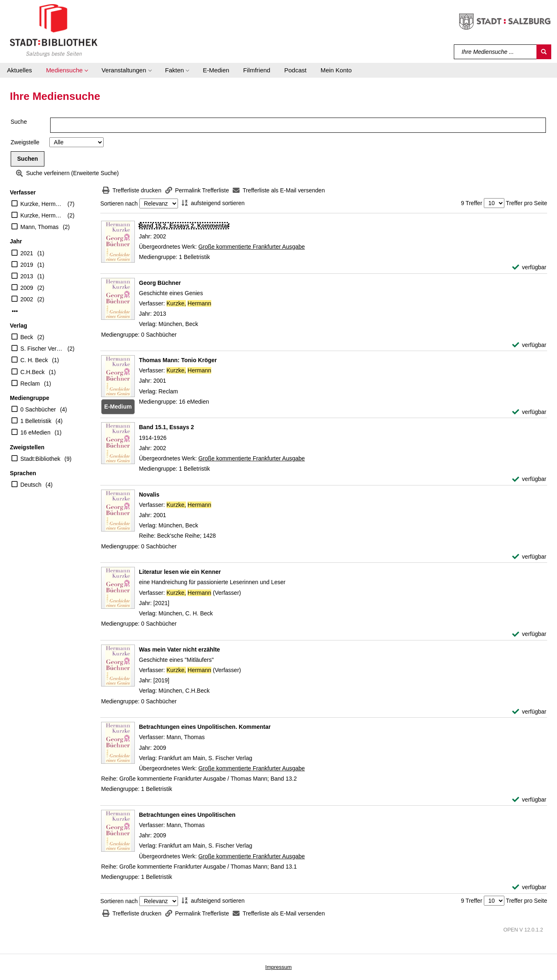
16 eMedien (36, 432)
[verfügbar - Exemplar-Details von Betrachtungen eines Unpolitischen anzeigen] (529, 887)
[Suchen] (544, 52)
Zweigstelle (25, 142)
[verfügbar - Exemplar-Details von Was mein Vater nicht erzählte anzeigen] (529, 712)
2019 (27, 265)
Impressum (278, 967)
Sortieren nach (119, 203)
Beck (27, 337)
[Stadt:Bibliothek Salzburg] (54, 30)
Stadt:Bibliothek (40, 459)
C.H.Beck (33, 372)
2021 (27, 253)
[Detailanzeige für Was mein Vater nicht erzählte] (179, 649)
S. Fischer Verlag (42, 349)
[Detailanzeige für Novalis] (149, 495)
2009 (27, 288)
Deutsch (31, 485)
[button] (67, 70)
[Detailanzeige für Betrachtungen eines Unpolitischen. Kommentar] (205, 727)
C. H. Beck (34, 360)
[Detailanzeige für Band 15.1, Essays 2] (166, 427)
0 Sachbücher (38, 409)
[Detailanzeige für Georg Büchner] (160, 283)
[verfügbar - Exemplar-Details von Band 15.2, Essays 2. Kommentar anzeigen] (529, 267)
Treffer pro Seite (527, 203)
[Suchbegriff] (496, 52)
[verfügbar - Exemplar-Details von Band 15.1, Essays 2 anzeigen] (529, 479)
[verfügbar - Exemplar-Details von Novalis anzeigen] (529, 557)
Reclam (30, 384)
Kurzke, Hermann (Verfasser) (42, 215)
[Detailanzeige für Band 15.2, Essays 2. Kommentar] (184, 226)
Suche (19, 122)
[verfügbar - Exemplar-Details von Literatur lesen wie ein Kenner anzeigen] (529, 634)
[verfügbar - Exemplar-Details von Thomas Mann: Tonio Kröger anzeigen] (529, 412)
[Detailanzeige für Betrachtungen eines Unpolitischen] (187, 815)
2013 (27, 276)
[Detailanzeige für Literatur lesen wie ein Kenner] (180, 572)
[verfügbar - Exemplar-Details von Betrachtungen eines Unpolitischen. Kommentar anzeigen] (529, 800)
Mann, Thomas (40, 227)
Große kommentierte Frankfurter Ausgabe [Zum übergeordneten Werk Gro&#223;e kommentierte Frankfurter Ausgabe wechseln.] (251, 247)
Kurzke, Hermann (42, 204)
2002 (27, 299)
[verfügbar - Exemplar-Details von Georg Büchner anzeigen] (529, 345)
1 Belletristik (36, 421)
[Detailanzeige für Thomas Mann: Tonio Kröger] (178, 360)
